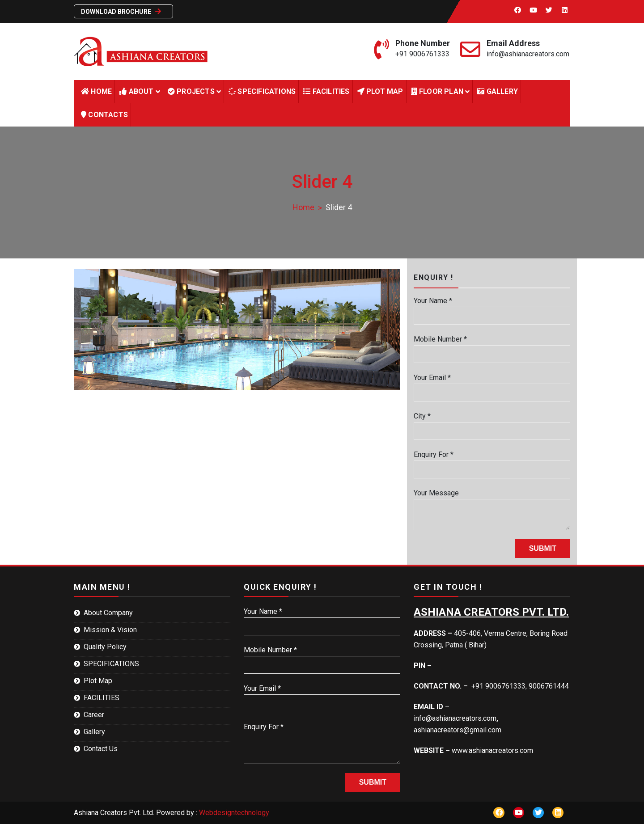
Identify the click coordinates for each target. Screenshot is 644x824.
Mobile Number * (492, 347)
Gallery (498, 91)
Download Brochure (122, 11)
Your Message (492, 509)
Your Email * (492, 385)
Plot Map (380, 91)
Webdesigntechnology (234, 813)
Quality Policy (105, 647)
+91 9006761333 (422, 54)
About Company (108, 613)
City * (492, 423)
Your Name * (492, 308)
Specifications (262, 91)
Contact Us (101, 749)
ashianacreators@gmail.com (458, 730)
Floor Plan (437, 91)
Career (94, 715)
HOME (96, 91)
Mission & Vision (110, 630)
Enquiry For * (492, 462)
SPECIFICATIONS (111, 664)
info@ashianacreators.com (528, 54)
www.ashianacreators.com (492, 750)
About (136, 91)
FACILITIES (326, 91)
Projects (191, 91)
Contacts (104, 115)
